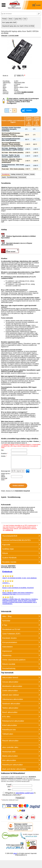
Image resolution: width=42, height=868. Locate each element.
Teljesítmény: (7, 83)
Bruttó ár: (6, 76)
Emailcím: (5, 454)
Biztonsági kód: (6, 471)
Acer (25, 19)
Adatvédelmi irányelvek (22, 491)
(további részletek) (27, 92)
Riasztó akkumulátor (10, 741)
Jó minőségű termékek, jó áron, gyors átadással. (21, 577)
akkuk (15, 853)
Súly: (4, 89)
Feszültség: (6, 81)
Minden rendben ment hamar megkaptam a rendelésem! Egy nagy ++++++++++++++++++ (21, 592)
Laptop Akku (18, 19)
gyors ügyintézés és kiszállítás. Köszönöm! (21, 587)
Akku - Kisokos (34, 441)
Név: (3, 450)
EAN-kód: (6, 94)
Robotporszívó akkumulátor (13, 721)
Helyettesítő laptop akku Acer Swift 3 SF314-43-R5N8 (18, 26)
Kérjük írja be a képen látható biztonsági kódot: (6, 477)
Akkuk (10, 19)
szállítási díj (9, 530)
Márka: (5, 90)
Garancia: (6, 92)
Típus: (5, 84)
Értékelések (7, 572)
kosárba (29, 110)
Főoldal (4, 19)
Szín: (4, 86)
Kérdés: (4, 456)
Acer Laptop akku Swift (9, 22)
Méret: (5, 87)
